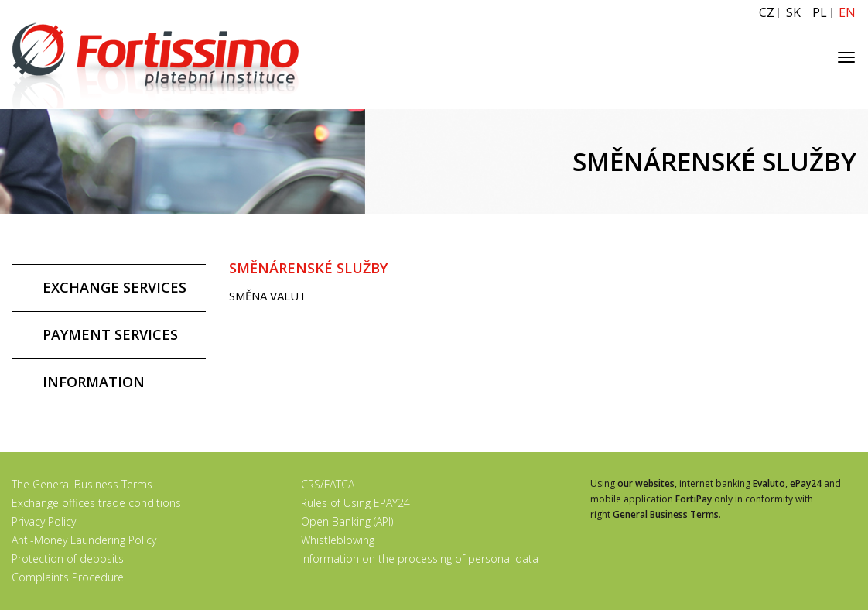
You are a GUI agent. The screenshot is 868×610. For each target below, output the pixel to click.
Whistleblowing (338, 540)
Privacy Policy (44, 521)
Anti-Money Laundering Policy (84, 540)
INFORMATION (94, 382)
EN (847, 13)
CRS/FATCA (328, 484)
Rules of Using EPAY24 (355, 503)
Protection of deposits (68, 559)
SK (793, 13)
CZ (767, 13)
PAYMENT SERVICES (110, 334)
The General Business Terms (82, 484)
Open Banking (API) (347, 521)
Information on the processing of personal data (420, 559)
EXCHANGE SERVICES (114, 287)
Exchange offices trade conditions (96, 503)
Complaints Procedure (68, 577)
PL (820, 13)
